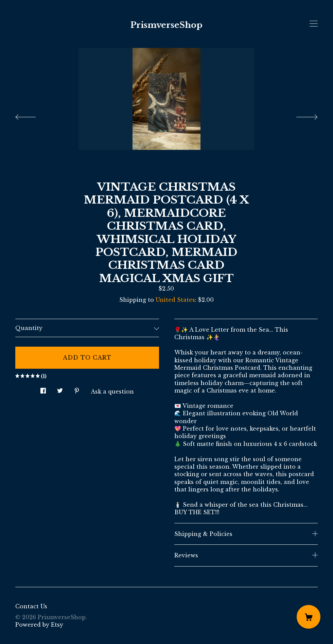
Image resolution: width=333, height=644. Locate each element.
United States (175, 300)
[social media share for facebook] (43, 389)
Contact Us (31, 606)
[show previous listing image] (32, 115)
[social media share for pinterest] (77, 389)
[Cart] (309, 617)
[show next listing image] (301, 115)
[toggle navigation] (314, 24)
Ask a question (112, 391)
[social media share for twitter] (60, 389)
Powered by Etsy (39, 625)
